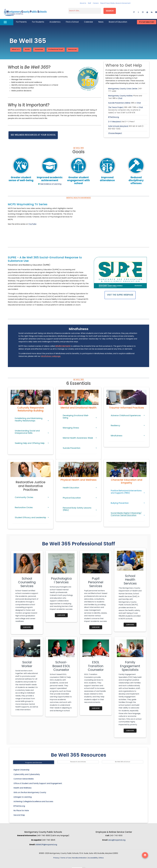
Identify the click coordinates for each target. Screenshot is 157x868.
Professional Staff (56, 47)
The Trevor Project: (116, 105)
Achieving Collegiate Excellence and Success (33, 799)
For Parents (21, 19)
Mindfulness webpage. (51, 354)
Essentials (39, 47)
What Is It (16, 47)
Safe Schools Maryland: (118, 124)
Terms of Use (66, 855)
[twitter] (138, 10)
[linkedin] (152, 10)
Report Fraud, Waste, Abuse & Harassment (115, 3)
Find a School (72, 19)
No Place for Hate (21, 808)
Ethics (101, 855)
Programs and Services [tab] (34, 760)
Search (110, 10)
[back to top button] (145, 855)
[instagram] (143, 10)
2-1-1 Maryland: (115, 119)
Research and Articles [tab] (78, 759)
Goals (27, 47)
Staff (89, 3)
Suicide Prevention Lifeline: (119, 100)
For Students (38, 19)
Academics (55, 19)
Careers (96, 3)
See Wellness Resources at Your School (33, 132)
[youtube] (147, 10)
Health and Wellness (23, 785)
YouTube (32, 221)
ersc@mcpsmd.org (117, 837)
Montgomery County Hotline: (120, 93)
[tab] (31, 418)
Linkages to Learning (23, 794)
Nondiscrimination (79, 855)
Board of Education (118, 19)
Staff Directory (147, 19)
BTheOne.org (114, 115)
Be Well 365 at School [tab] (123, 759)
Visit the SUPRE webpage (120, 292)
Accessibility (93, 855)
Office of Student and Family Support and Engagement (38, 781)
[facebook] (134, 10)
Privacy (56, 855)
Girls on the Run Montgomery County (30, 790)
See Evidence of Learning (51, 181)
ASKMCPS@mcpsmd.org (46, 842)
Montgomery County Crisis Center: (123, 86)
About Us (83, 3)
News (101, 19)
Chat (120, 96)
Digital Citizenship (21, 767)
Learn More (27, 625)
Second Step (19, 812)
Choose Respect (115, 131)
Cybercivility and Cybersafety (27, 772)
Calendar (89, 19)
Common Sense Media (24, 776)
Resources (72, 47)
